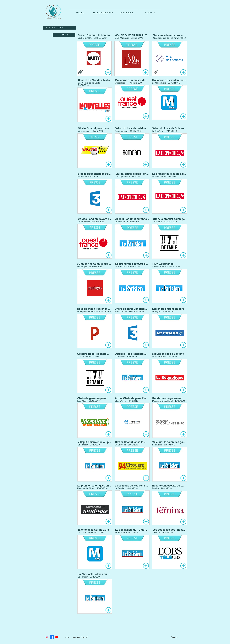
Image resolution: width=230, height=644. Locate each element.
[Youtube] (57, 637)
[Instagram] (47, 637)
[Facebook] (52, 637)
